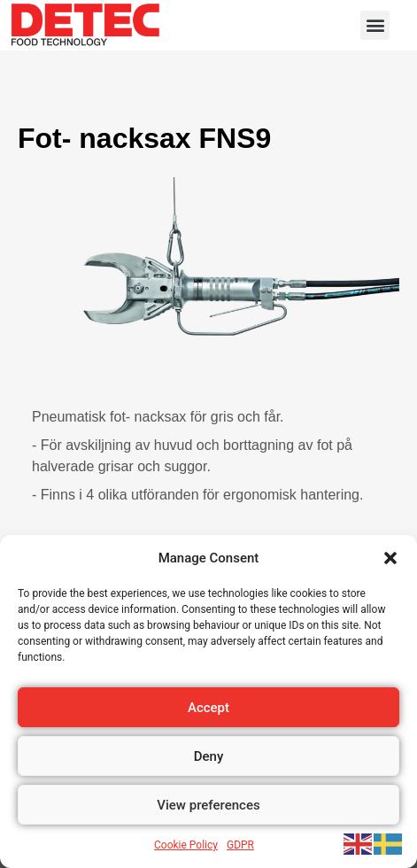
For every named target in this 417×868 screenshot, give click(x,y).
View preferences (208, 805)
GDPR (240, 845)
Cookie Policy (186, 845)
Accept (208, 708)
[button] (390, 558)
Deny (209, 756)
